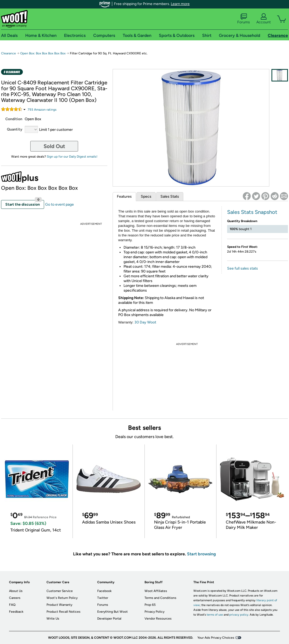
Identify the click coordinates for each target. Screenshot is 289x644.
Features (124, 196)
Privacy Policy (154, 612)
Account (263, 19)
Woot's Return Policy (62, 598)
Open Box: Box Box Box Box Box (43, 53)
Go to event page (59, 204)
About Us (16, 591)
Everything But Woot (112, 612)
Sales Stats (170, 196)
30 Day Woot (145, 322)
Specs (146, 196)
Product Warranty (59, 605)
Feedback (16, 612)
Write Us (53, 619)
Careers (15, 598)
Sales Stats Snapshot (252, 212)
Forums (244, 19)
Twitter (103, 598)
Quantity (15, 129)
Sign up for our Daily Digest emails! (72, 157)
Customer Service (60, 591)
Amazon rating (42, 110)
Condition (14, 119)
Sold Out (54, 146)
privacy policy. (239, 615)
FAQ (12, 605)
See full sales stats (243, 268)
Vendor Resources (158, 619)
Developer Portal (109, 619)
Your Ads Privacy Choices (216, 638)
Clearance (8, 53)
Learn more (180, 4)
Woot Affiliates (156, 591)
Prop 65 (150, 605)
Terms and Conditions (160, 598)
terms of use (215, 615)
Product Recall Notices (63, 612)
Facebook (104, 591)
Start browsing (201, 554)
